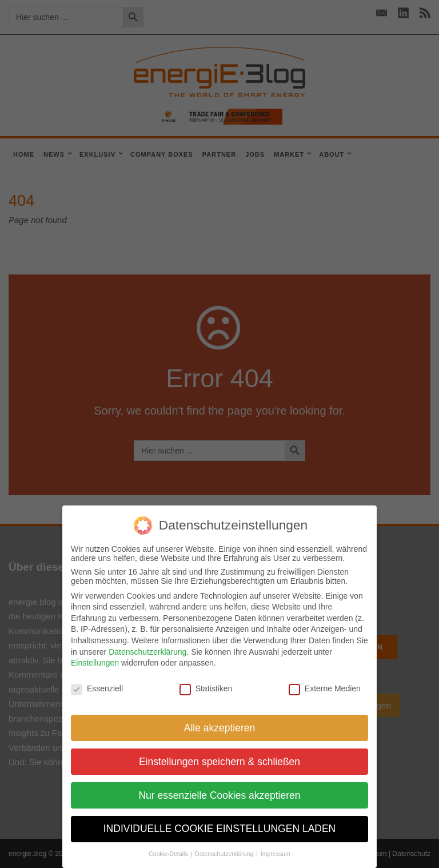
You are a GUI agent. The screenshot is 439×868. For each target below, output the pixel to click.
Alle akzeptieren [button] (220, 728)
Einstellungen (95, 663)
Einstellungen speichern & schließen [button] (219, 762)
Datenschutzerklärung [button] (225, 854)
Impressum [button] (276, 854)
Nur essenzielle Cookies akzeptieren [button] (219, 795)
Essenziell (97, 688)
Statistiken (206, 688)
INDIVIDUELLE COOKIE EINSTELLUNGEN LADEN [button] (220, 829)
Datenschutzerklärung (147, 652)
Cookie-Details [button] (169, 854)
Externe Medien (325, 688)
